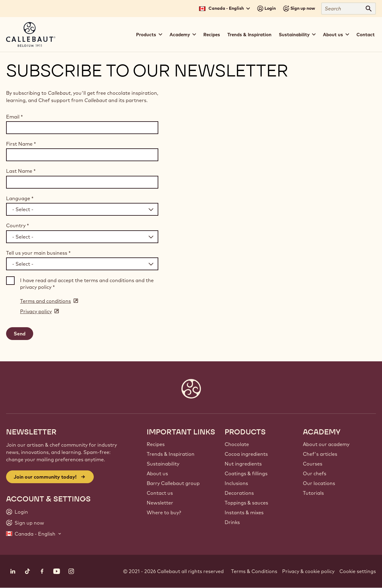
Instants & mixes (244, 512)
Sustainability (163, 464)
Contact (366, 35)
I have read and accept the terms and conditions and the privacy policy (87, 284)
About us (157, 473)
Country (18, 225)
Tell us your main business (38, 253)
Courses (313, 464)
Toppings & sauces (246, 503)
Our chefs (315, 473)
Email (14, 117)
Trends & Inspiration (249, 35)
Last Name (21, 171)
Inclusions (236, 483)
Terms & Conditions (254, 571)
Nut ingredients (243, 464)
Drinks (232, 522)
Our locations (319, 483)
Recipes (212, 35)
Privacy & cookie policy (308, 571)
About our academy (326, 444)
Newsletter (160, 503)
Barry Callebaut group (173, 483)
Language (20, 198)
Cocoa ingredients (246, 454)
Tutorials (313, 493)
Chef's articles (320, 454)
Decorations (239, 493)
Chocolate (237, 444)
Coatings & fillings (246, 473)
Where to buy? (164, 512)
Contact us (160, 493)
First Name (21, 144)
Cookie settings (358, 571)
